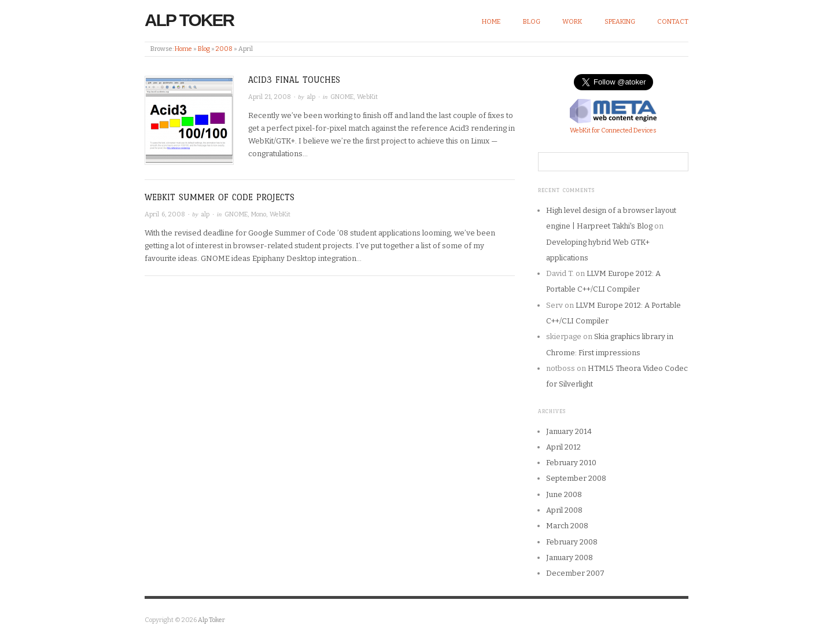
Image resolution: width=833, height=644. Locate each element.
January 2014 (569, 431)
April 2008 (564, 510)
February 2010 (571, 463)
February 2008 (572, 542)
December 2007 (575, 573)
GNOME (342, 97)
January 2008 (570, 557)
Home (491, 22)
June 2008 (564, 494)
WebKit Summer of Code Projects (220, 197)
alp (311, 97)
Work (572, 22)
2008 (224, 49)
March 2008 (567, 526)
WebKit (367, 97)
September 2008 (576, 478)
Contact (673, 22)
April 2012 (563, 447)
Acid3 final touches (294, 80)
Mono (259, 214)
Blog (532, 22)
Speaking (620, 22)
